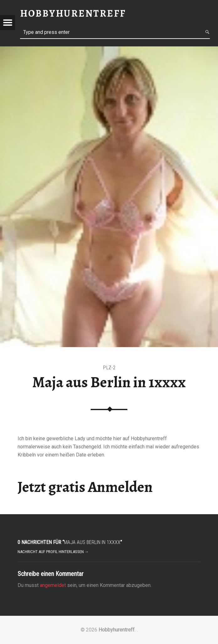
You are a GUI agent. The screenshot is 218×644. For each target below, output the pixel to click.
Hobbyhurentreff (117, 630)
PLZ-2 (109, 368)
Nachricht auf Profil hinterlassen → (53, 552)
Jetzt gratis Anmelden (85, 487)
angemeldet (53, 585)
